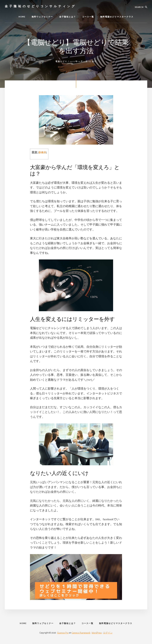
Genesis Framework (81, 634)
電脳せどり (61, 62)
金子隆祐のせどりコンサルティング (40, 6)
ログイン (108, 634)
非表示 (42, 152)
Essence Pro (63, 634)
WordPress (97, 634)
